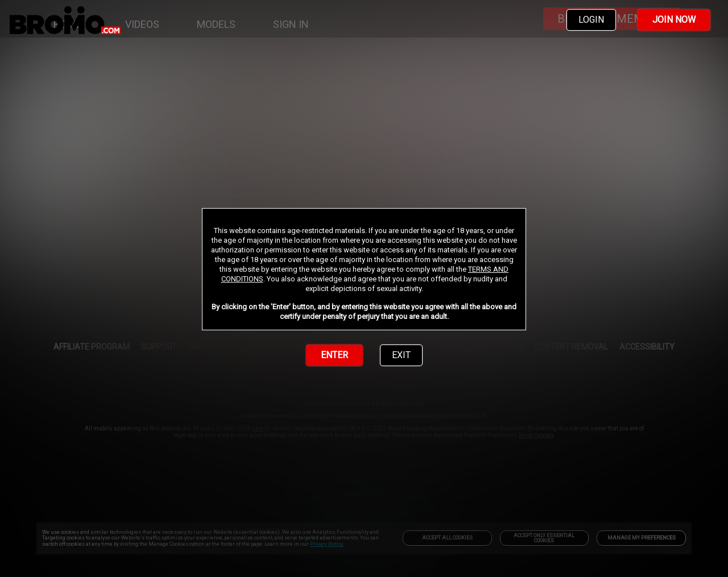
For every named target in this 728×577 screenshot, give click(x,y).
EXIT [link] (401, 355)
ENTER (334, 355)
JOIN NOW (674, 20)
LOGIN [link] (591, 20)
